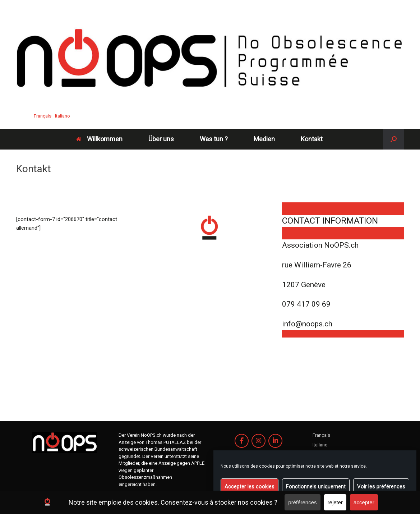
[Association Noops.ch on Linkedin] (275, 441)
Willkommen (99, 139)
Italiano (63, 116)
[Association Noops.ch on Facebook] (242, 441)
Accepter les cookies (250, 486)
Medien (264, 139)
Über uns (161, 139)
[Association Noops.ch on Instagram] (259, 441)
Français (43, 116)
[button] (394, 139)
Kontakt (312, 139)
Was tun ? (214, 139)
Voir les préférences (381, 486)
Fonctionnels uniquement (316, 486)
